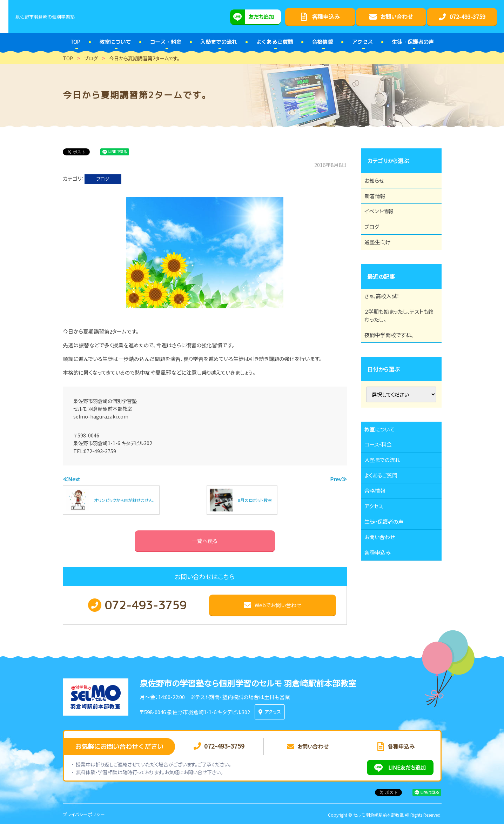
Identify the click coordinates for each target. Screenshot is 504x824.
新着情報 (378, 202)
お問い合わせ (384, 598)
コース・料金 (382, 482)
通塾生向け (381, 260)
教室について (383, 463)
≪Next (72, 479)
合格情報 (378, 540)
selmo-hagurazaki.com (101, 416)
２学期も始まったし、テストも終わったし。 (399, 341)
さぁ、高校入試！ (386, 317)
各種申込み (381, 617)
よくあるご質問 (385, 521)
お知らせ (378, 182)
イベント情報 (383, 221)
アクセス (377, 559)
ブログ (103, 179)
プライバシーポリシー (84, 813)
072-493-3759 (100, 451)
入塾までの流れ (386, 501)
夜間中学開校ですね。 (393, 364)
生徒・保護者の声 (388, 578)
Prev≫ (338, 479)
